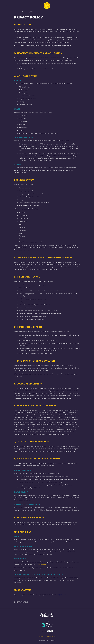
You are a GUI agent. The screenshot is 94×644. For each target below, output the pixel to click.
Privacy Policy (41, 636)
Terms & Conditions (51, 636)
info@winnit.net (43, 564)
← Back (5, 5)
